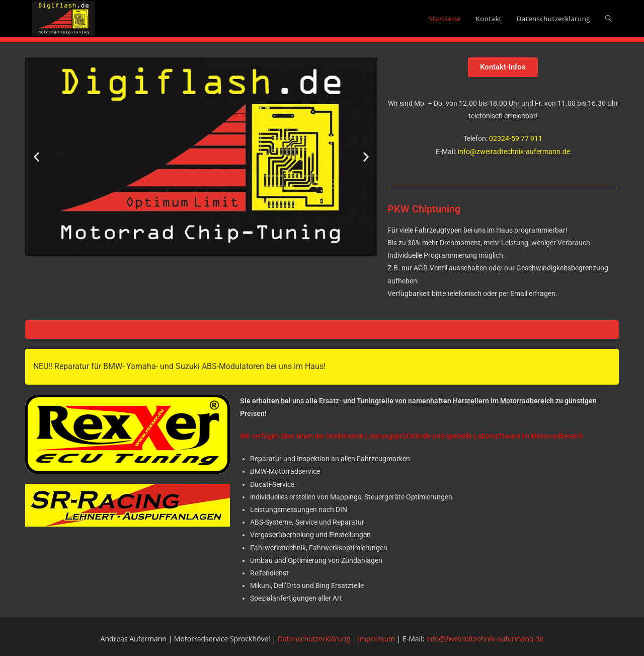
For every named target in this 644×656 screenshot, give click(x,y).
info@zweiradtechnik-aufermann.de (514, 152)
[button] (36, 156)
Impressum (376, 639)
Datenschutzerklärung (314, 639)
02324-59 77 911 (515, 138)
